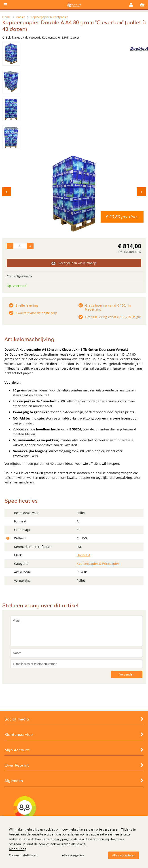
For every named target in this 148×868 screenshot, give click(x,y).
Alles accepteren (124, 855)
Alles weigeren (73, 855)
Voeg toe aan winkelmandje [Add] (74, 263)
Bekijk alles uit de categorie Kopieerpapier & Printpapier (41, 37)
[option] (11, 54)
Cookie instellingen (23, 855)
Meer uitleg (18, 849)
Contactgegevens (19, 276)
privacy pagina (61, 839)
